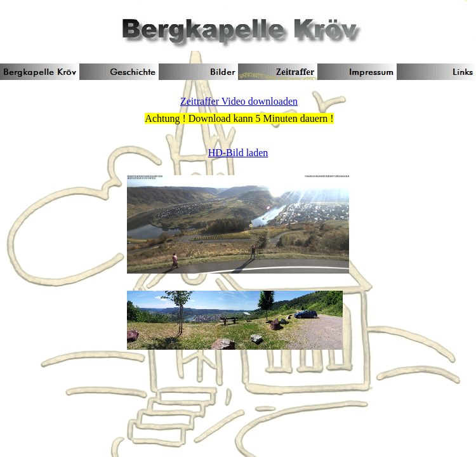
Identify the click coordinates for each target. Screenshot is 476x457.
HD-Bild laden (238, 153)
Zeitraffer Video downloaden (239, 101)
